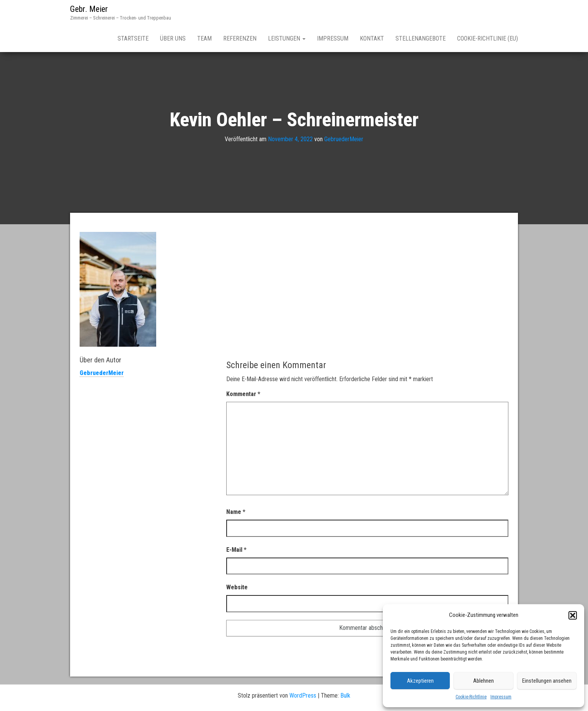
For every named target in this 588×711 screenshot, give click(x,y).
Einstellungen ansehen (547, 681)
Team (204, 38)
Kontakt (372, 38)
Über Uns (173, 38)
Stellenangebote (421, 38)
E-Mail (236, 550)
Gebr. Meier (89, 9)
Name (236, 512)
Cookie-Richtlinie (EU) (488, 38)
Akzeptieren (420, 681)
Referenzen (240, 38)
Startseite (133, 38)
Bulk (345, 696)
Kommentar (243, 394)
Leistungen (287, 38)
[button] (573, 615)
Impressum (501, 697)
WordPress (303, 696)
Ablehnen (483, 681)
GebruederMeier (344, 139)
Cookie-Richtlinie (471, 697)
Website (237, 587)
